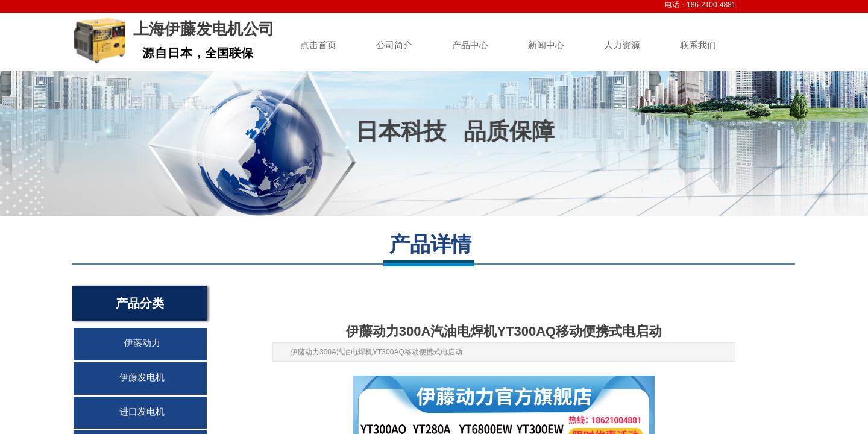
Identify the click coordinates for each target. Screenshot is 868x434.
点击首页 (318, 45)
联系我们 (698, 45)
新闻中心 (546, 45)
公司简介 (394, 45)
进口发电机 (142, 412)
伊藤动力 (142, 343)
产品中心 (470, 45)
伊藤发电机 (142, 377)
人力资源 (622, 45)
